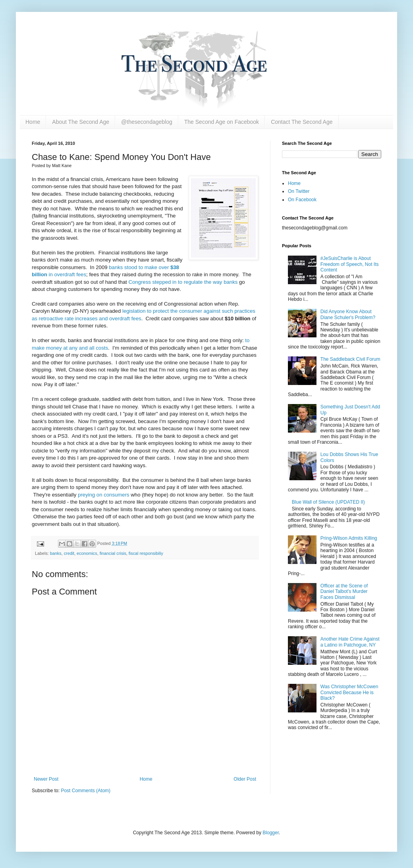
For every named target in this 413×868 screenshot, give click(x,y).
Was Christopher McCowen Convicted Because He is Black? (349, 692)
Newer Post (46, 779)
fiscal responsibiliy (146, 553)
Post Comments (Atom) (86, 791)
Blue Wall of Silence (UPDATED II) (328, 502)
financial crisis (113, 553)
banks (56, 553)
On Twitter (299, 191)
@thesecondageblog (147, 122)
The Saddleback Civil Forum (350, 359)
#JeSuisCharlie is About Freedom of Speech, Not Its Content (350, 264)
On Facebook (302, 200)
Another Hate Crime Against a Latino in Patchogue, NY (350, 642)
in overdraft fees (67, 274)
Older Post (245, 779)
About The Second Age (81, 122)
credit (69, 553)
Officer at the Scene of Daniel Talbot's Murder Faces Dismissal (344, 592)
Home (33, 122)
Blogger (271, 833)
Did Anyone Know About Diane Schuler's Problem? (348, 314)
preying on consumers (104, 495)
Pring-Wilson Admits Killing (349, 538)
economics (87, 553)
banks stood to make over (140, 267)
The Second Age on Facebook (222, 122)
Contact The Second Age (302, 122)
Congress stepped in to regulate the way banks (183, 282)
